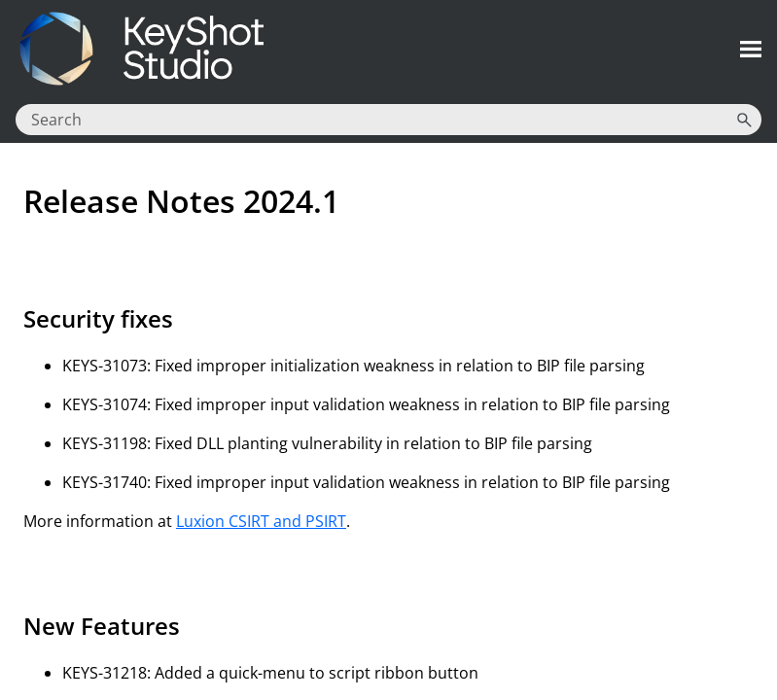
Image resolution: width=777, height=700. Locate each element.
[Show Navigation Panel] (751, 49)
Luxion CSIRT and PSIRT (261, 521)
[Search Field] (388, 120)
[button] (744, 120)
